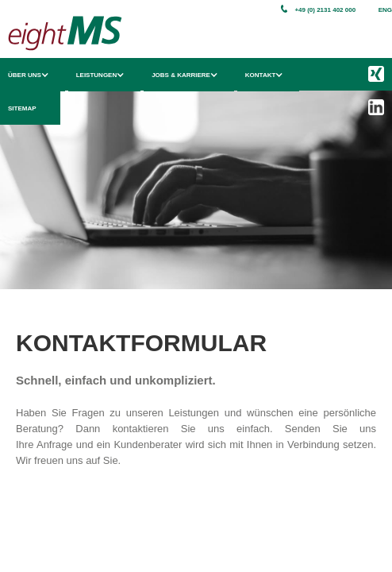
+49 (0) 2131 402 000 (325, 10)
